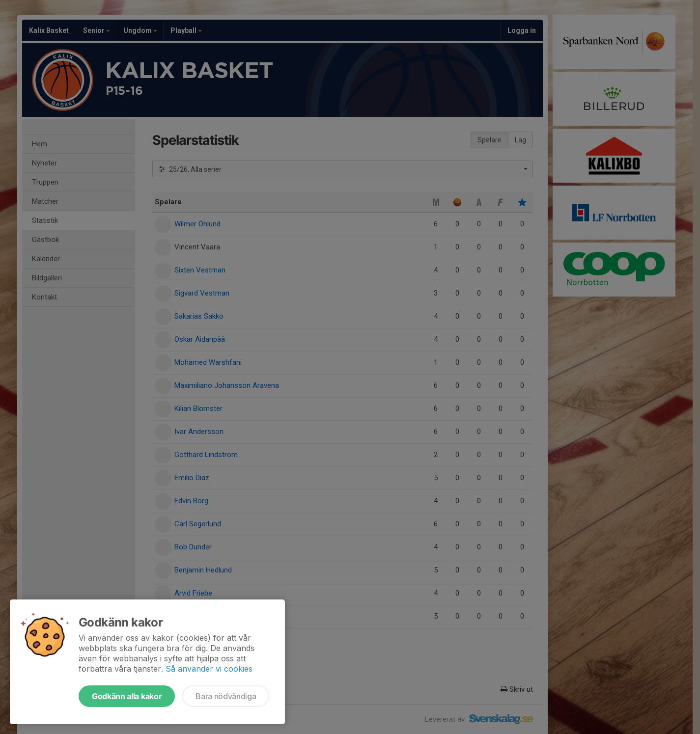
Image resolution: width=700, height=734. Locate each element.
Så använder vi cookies (209, 669)
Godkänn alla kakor (127, 696)
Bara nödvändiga (226, 696)
